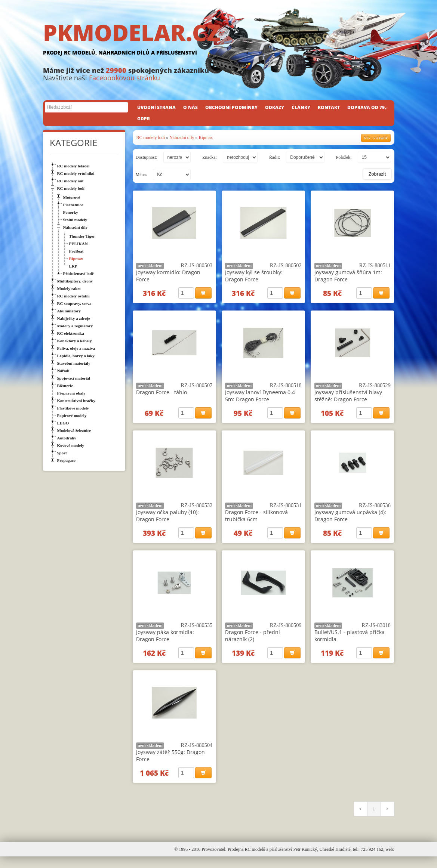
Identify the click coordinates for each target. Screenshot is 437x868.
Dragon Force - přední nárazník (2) (253, 642)
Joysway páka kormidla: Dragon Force (165, 642)
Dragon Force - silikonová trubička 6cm (256, 520)
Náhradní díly (182, 138)
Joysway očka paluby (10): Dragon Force (167, 520)
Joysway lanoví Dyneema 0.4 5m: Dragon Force (260, 398)
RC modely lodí (151, 138)
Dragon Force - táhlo (161, 394)
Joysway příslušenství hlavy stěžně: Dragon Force (348, 398)
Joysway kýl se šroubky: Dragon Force (254, 276)
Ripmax (206, 138)
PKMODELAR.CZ (219, 40)
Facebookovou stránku (124, 78)
